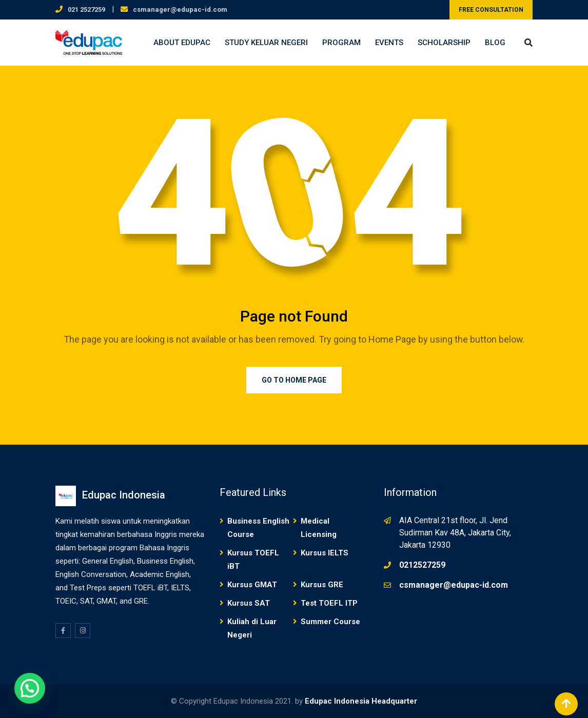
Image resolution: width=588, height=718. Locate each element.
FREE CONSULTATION (491, 10)
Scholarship (444, 43)
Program (341, 43)
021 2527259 (86, 9)
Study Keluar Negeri (266, 43)
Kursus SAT (249, 603)
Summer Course (330, 622)
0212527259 (422, 565)
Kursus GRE (322, 585)
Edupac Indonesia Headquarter (361, 701)
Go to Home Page (294, 380)
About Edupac (182, 43)
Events (389, 43)
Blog (495, 43)
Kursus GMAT (252, 585)
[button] (30, 688)
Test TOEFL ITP (329, 603)
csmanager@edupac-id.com (180, 9)
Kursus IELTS (325, 553)
